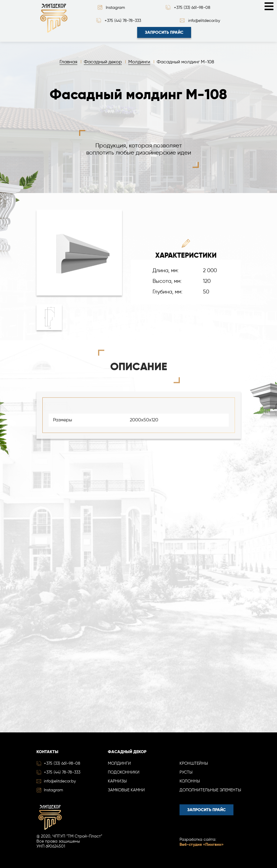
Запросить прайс (164, 32)
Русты (186, 772)
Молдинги (119, 763)
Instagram (115, 8)
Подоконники (124, 772)
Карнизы (117, 781)
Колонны (190, 781)
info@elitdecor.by (204, 21)
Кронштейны (194, 763)
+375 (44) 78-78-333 (123, 21)
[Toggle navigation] (269, 6)
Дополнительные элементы (210, 790)
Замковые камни (126, 790)
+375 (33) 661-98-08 (192, 8)
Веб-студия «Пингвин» (202, 844)
